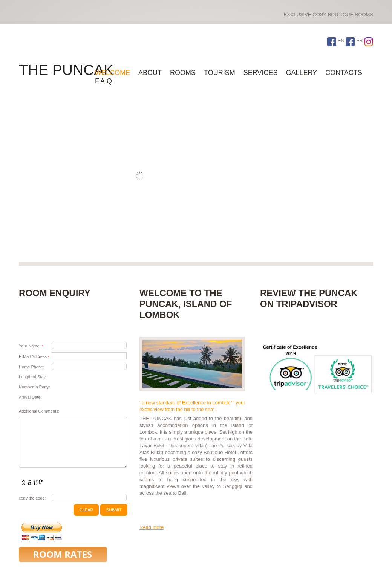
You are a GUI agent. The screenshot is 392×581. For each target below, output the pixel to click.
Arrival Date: (30, 397)
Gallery (301, 73)
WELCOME (113, 73)
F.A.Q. (104, 81)
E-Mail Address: (34, 356)
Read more (152, 527)
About (150, 73)
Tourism (220, 73)
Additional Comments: (39, 411)
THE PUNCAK (66, 70)
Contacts (344, 73)
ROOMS (183, 73)
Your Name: (31, 346)
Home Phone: (31, 367)
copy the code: (32, 498)
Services (261, 73)
